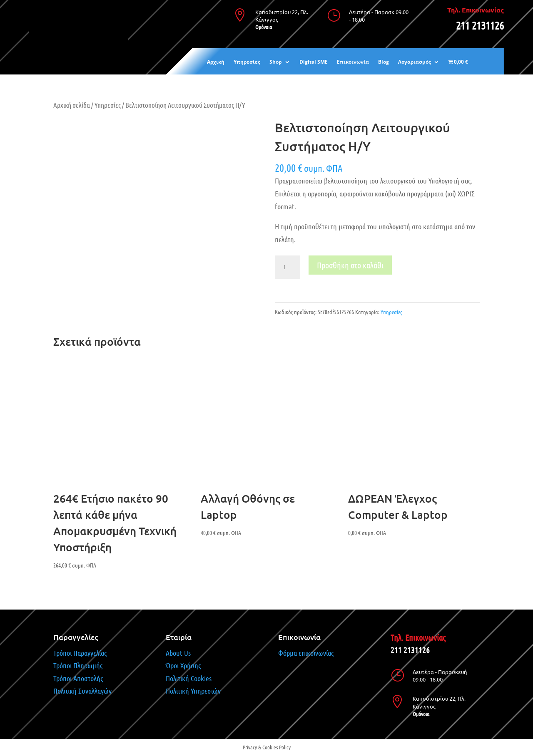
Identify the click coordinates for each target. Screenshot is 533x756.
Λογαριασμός (415, 62)
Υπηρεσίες (247, 62)
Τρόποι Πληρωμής (79, 665)
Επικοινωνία (353, 62)
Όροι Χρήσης (183, 665)
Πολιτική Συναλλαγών (82, 691)
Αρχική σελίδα (72, 105)
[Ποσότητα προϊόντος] (287, 267)
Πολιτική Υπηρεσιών (193, 691)
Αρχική (216, 62)
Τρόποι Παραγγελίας (80, 653)
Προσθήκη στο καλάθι (350, 265)
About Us (178, 653)
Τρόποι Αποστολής (78, 678)
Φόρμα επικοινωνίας (306, 653)
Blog (384, 62)
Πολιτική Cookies (189, 678)
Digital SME (314, 62)
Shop (276, 62)
